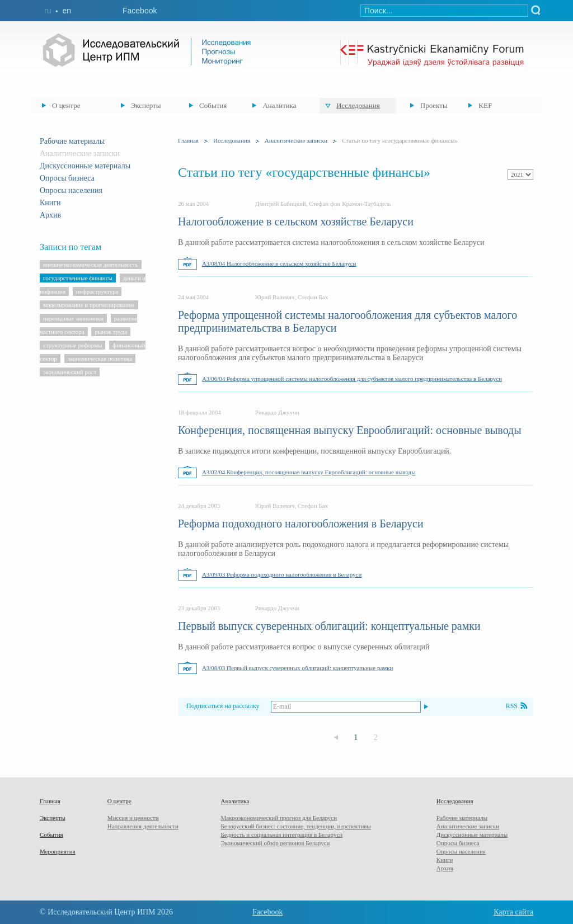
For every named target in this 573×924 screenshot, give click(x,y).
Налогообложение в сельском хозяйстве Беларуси (296, 221)
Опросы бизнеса (67, 178)
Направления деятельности (143, 826)
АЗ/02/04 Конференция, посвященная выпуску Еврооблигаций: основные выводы (309, 472)
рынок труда (111, 332)
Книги (50, 203)
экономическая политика (100, 359)
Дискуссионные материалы (85, 166)
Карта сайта (513, 912)
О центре (66, 105)
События (213, 105)
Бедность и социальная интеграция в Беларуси (281, 835)
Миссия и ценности (133, 818)
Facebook (140, 11)
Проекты (434, 105)
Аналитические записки (296, 140)
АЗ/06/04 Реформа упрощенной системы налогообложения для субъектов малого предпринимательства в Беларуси (352, 379)
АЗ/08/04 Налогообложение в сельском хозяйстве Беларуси (279, 263)
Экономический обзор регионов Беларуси (275, 843)
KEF (485, 105)
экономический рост (70, 372)
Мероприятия (58, 851)
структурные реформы (72, 345)
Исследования (358, 105)
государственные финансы (78, 278)
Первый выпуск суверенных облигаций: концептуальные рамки (329, 626)
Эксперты (146, 105)
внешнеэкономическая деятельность (91, 265)
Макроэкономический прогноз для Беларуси (279, 818)
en (67, 11)
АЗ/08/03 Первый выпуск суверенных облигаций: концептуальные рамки (297, 668)
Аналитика (279, 105)
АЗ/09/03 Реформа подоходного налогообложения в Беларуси (282, 574)
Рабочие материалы (72, 141)
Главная (188, 140)
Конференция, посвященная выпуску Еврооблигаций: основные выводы (350, 430)
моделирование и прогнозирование (89, 305)
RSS (512, 706)
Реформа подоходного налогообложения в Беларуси (301, 524)
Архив (50, 215)
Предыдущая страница (336, 737)
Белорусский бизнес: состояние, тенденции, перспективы (295, 826)
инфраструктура (97, 291)
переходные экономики (73, 318)
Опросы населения (71, 190)
